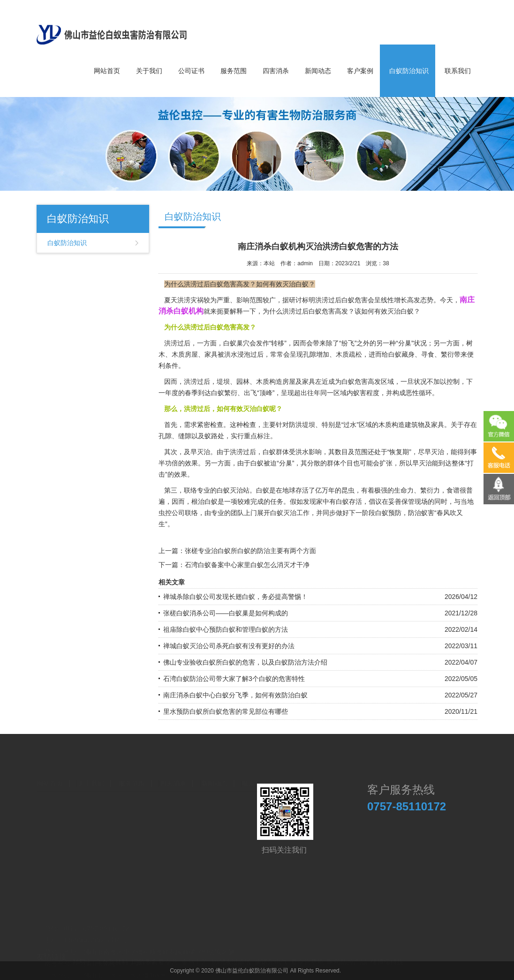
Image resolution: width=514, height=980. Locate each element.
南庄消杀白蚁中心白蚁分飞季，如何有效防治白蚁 (235, 695)
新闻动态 (318, 71)
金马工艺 (195, 958)
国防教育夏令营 (155, 958)
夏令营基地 (307, 958)
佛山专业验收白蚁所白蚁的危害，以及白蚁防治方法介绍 (245, 662)
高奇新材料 (112, 958)
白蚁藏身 (401, 354)
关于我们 (149, 71)
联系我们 (458, 71)
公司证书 (191, 71)
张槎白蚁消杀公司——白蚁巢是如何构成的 (226, 613)
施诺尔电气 (271, 958)
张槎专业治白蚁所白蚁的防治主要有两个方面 (250, 551)
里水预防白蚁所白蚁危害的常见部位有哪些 (226, 711)
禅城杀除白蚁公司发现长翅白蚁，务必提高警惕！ (235, 597)
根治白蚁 (204, 501)
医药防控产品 (347, 958)
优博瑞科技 (387, 958)
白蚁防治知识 (409, 71)
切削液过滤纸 (231, 958)
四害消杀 (276, 71)
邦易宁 (82, 958)
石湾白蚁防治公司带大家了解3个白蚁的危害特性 (234, 679)
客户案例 (360, 71)
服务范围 (234, 71)
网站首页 (107, 71)
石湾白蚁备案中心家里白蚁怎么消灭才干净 (247, 565)
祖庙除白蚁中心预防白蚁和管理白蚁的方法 (226, 629)
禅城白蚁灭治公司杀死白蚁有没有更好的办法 (229, 646)
